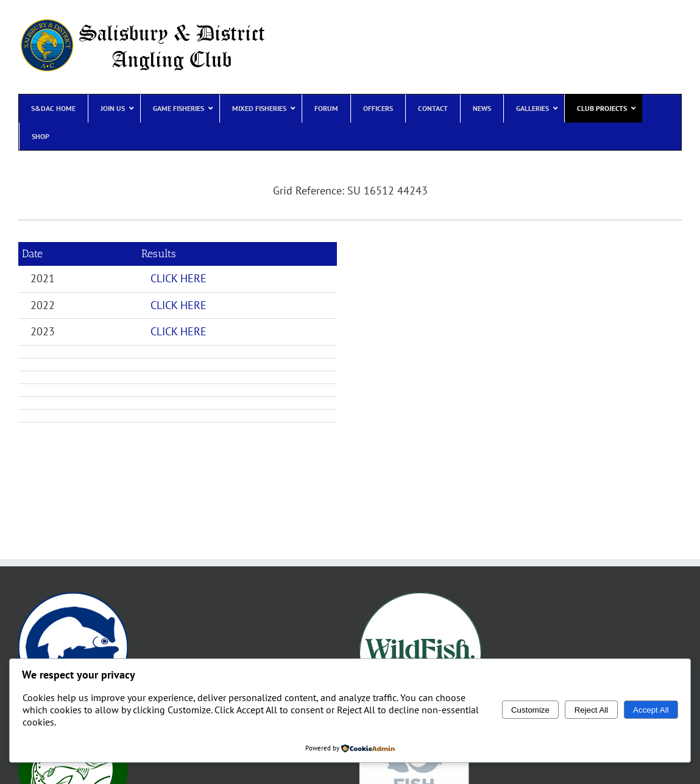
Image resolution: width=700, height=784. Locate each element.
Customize (530, 710)
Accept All (651, 710)
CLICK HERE (179, 278)
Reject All (592, 710)
